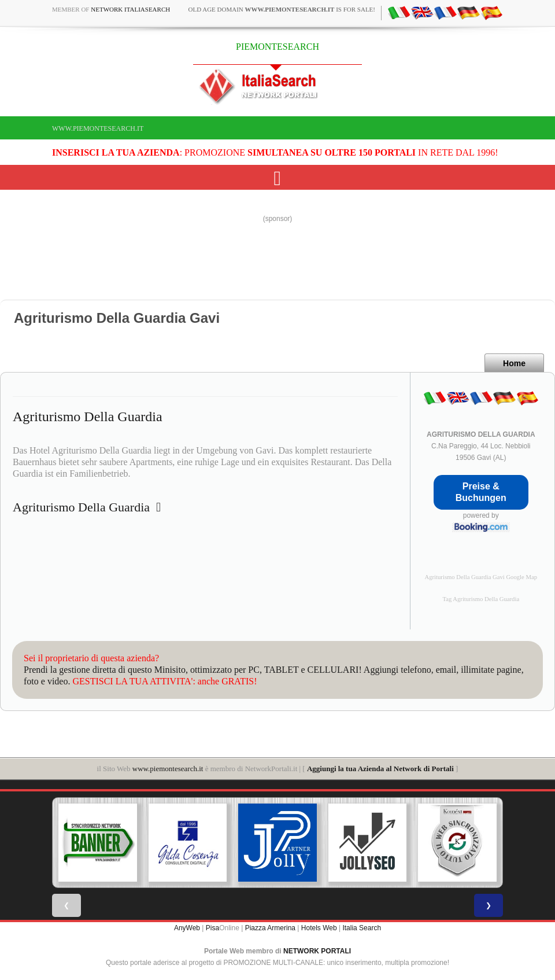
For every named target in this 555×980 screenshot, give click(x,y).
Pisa (212, 928)
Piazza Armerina (270, 928)
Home (514, 363)
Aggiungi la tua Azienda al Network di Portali (380, 769)
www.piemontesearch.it (98, 128)
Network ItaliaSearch (130, 9)
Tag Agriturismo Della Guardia (481, 599)
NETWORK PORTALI (317, 951)
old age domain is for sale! (282, 9)
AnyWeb (187, 928)
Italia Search (362, 928)
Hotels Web (319, 928)
